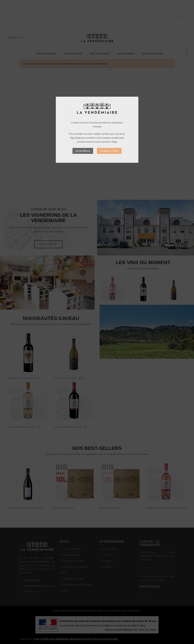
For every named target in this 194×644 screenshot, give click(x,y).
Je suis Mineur (83, 151)
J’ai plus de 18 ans (109, 151)
